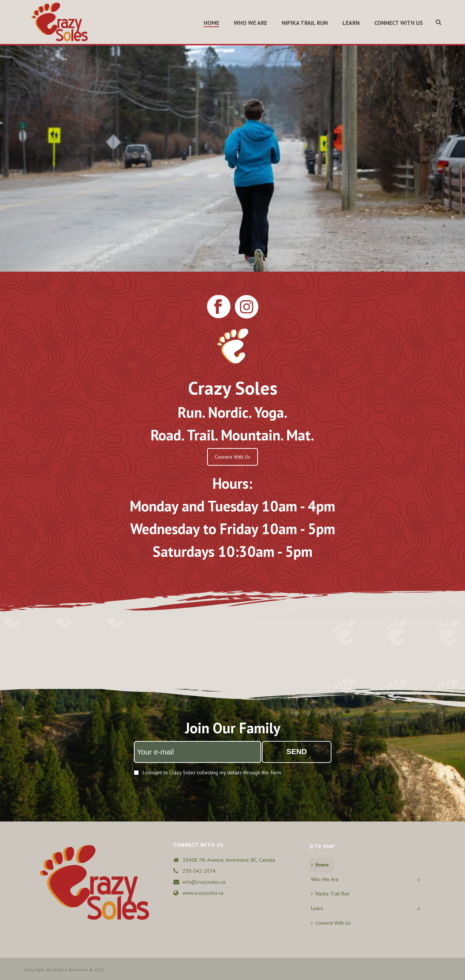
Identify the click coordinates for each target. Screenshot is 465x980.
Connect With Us (399, 23)
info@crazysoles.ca (204, 882)
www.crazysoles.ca (203, 893)
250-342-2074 (199, 871)
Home (211, 23)
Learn (351, 23)
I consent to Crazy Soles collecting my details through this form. (212, 772)
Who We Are (250, 23)
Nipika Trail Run (305, 23)
